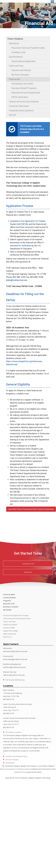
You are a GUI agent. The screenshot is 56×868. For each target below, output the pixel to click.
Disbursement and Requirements (26, 93)
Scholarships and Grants (22, 84)
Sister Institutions (10, 634)
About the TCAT (9, 604)
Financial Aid (14, 79)
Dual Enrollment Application (23, 61)
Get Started (7, 610)
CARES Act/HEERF (10, 625)
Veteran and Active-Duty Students (24, 102)
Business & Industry (11, 607)
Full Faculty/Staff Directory (15, 680)
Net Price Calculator (20, 75)
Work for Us (7, 637)
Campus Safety (9, 628)
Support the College (10, 631)
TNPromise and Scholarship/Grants (17, 618)
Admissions (14, 43)
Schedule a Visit (18, 52)
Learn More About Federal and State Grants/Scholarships (31, 509)
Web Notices (10, 763)
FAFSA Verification (20, 97)
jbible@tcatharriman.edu (17, 280)
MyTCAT (13, 115)
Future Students (15, 39)
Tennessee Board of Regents (14, 769)
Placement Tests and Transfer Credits (28, 48)
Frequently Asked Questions (21, 111)
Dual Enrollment (16, 57)
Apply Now (28, 572)
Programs (7, 601)
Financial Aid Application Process (16, 615)
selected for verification (21, 246)
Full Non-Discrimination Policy (16, 756)
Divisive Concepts (12, 760)
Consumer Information (19, 106)
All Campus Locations (14, 732)
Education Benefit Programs (24, 88)
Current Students (9, 598)
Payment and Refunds (21, 70)
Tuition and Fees (16, 66)
